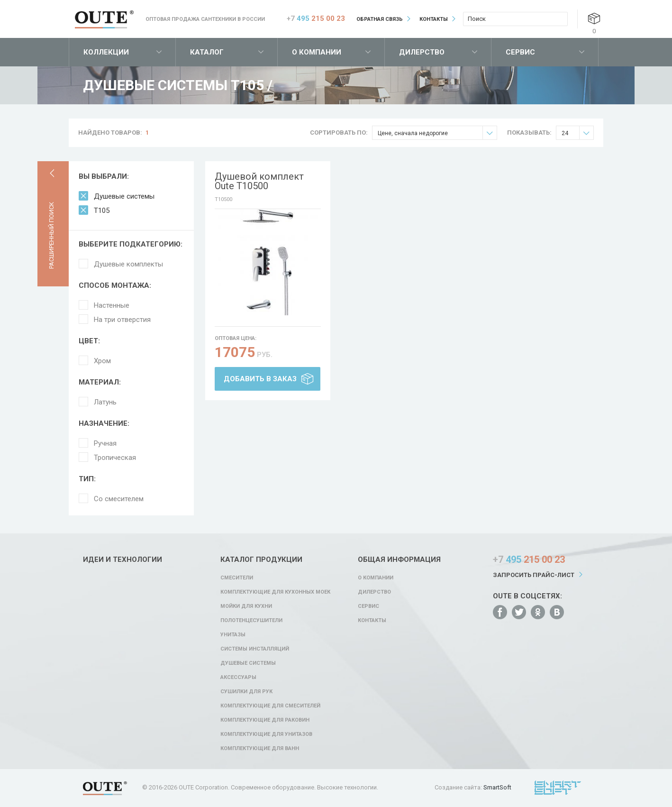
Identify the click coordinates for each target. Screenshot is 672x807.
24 (577, 133)
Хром (102, 361)
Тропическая (115, 458)
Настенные (112, 305)
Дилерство (422, 52)
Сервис (520, 52)
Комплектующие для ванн (260, 748)
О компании (317, 52)
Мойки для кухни (246, 606)
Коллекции (106, 52)
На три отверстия (122, 320)
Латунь (105, 402)
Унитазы (233, 635)
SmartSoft (497, 787)
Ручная (105, 443)
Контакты (434, 19)
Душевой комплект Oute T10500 (259, 181)
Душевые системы (124, 196)
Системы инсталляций (255, 649)
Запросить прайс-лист (534, 575)
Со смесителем (119, 499)
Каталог (207, 52)
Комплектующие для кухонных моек (275, 592)
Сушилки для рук (246, 692)
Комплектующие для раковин (265, 720)
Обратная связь (380, 19)
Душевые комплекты (128, 264)
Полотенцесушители (251, 620)
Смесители (237, 578)
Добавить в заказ (260, 379)
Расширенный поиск (51, 235)
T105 (102, 211)
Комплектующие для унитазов (266, 734)
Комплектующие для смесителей (270, 706)
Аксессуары (238, 677)
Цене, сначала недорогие (437, 133)
